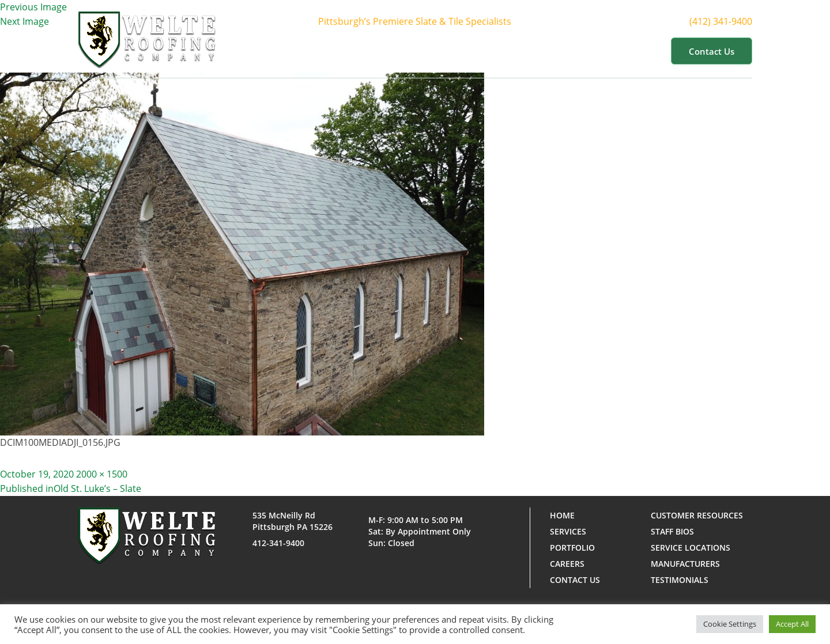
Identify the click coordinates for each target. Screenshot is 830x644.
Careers (567, 564)
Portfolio (518, 51)
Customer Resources (608, 51)
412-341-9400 (278, 543)
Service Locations (691, 548)
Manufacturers (685, 564)
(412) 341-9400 (728, 21)
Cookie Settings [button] (730, 624)
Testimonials (680, 580)
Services (454, 51)
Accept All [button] (792, 624)
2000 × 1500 (102, 474)
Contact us (712, 51)
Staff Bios (672, 531)
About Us (389, 51)
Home (334, 51)
